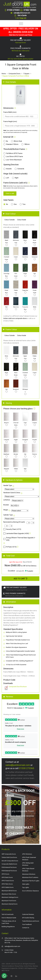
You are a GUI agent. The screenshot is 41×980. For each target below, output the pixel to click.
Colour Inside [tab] (22, 220)
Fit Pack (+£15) (10, 547)
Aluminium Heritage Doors (10, 897)
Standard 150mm (11, 144)
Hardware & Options (13, 480)
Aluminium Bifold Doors (9, 891)
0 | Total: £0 (21, 18)
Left (6, 178)
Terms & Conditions (8, 966)
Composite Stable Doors (9, 864)
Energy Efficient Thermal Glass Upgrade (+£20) (19, 539)
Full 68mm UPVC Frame (13, 153)
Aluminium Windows (29, 874)
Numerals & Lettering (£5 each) (14, 522)
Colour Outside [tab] (10, 220)
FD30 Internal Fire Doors (9, 867)
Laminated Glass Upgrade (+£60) (16, 533)
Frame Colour (10, 330)
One (14, 204)
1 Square (26, 74)
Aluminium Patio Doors (9, 894)
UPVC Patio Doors (7, 884)
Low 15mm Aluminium (13, 160)
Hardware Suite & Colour (12, 493)
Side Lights (26, 884)
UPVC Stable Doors (8, 887)
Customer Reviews (28, 914)
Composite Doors (14, 74)
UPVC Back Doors (7, 877)
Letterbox (7, 500)
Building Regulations (8, 927)
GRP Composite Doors (9, 854)
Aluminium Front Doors (9, 901)
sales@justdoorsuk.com (18, 765)
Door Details (9, 82)
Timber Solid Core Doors (9, 857)
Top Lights (26, 887)
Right (15, 178)
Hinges (6, 510)
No (6, 141)
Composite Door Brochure (18, 687)
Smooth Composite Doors (10, 861)
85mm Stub (17, 141)
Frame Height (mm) (10, 121)
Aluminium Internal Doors (10, 904)
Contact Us (26, 928)
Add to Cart (21, 579)
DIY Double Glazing (28, 918)
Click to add (10, 193)
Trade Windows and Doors (31, 921)
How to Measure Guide (9, 918)
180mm (26, 144)
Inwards (7, 169)
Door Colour (9, 214)
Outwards (19, 169)
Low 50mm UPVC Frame (13, 156)
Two (23, 204)
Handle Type (8, 485)
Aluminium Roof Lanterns (30, 877)
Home (4, 74)
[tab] (20, 82)
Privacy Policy (19, 966)
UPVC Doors (5, 874)
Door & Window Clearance (30, 891)
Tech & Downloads (8, 914)
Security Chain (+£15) (12, 529)
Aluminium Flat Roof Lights (31, 881)
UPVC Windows (27, 854)
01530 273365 (27, 768)
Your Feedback (27, 924)
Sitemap (35, 966)
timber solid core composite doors (15, 318)
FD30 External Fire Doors (9, 871)
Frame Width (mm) (10, 112)
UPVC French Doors (8, 881)
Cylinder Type (8, 515)
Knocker (6, 505)
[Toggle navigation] (20, 24)
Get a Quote (22, 15)
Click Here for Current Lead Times (21, 35)
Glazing (7, 403)
